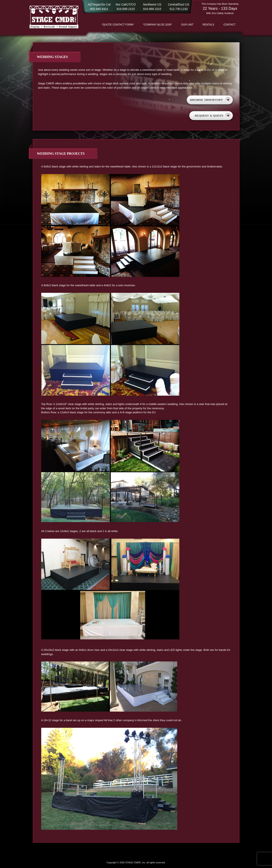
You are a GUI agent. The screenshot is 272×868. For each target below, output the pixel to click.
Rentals (208, 25)
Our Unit (187, 25)
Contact (229, 25)
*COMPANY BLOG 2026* (157, 25)
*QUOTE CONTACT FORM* (118, 25)
